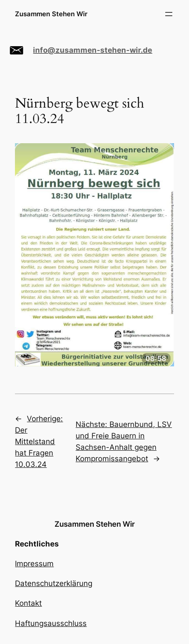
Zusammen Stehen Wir (51, 14)
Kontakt (28, 603)
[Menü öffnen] (169, 14)
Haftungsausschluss (51, 623)
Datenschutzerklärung (54, 583)
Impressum (34, 564)
